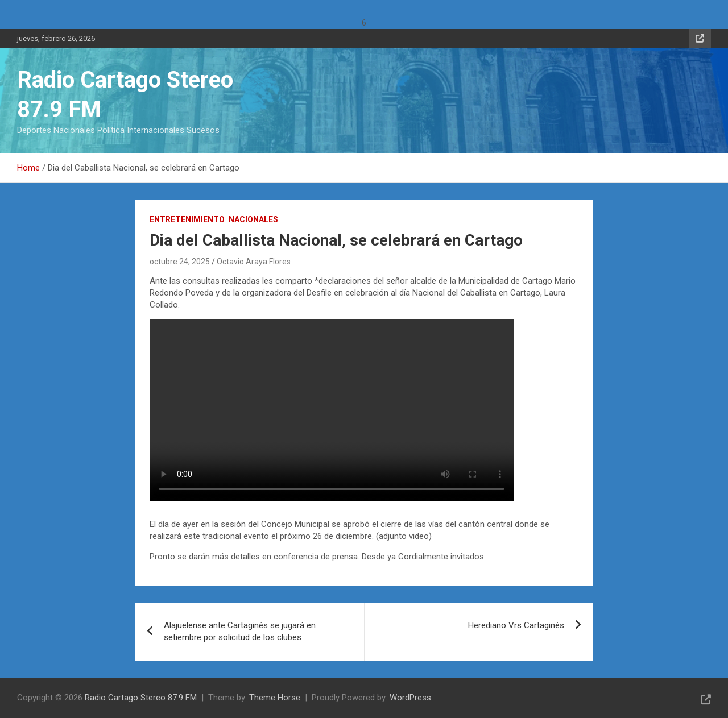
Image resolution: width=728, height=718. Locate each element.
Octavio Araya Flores (254, 262)
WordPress (410, 698)
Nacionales (253, 219)
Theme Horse (275, 698)
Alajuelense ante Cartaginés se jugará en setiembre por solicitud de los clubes (240, 631)
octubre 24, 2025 (180, 262)
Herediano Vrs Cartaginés (516, 625)
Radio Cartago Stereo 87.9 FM (141, 698)
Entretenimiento (187, 219)
